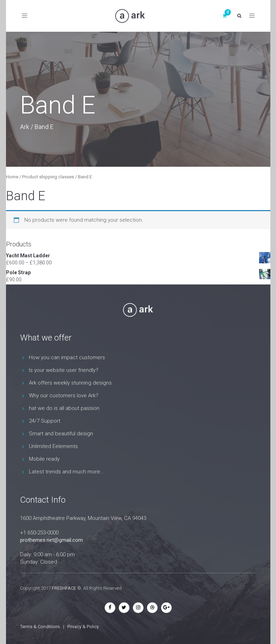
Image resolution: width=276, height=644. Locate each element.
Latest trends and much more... (67, 472)
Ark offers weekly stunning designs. (71, 383)
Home (12, 177)
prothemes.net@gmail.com (51, 540)
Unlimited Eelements (53, 446)
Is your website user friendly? (64, 370)
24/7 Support (45, 421)
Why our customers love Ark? (64, 395)
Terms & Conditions (40, 627)
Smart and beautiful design (61, 434)
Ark (25, 127)
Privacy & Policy (83, 627)
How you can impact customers (67, 357)
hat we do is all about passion (64, 408)
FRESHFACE (64, 588)
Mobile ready (44, 459)
